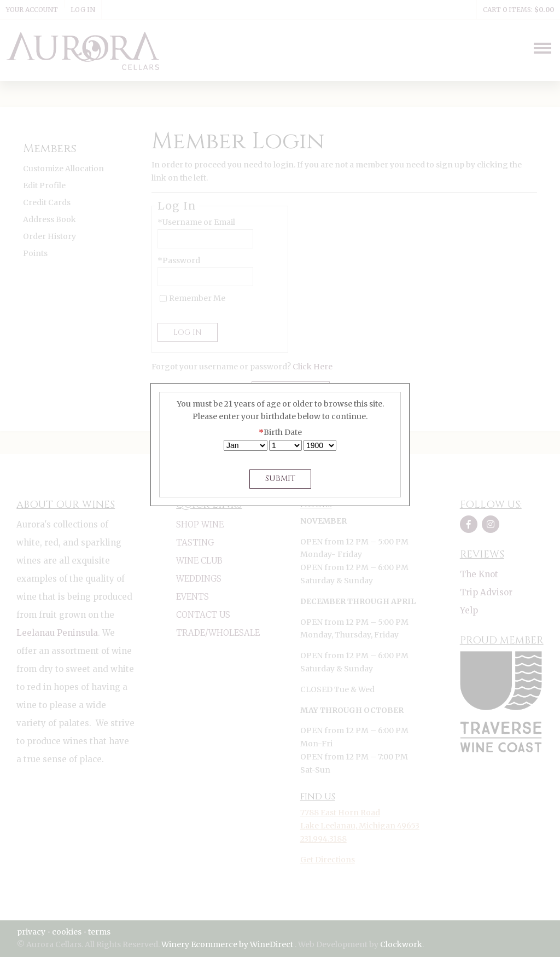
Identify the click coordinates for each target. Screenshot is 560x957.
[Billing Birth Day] (285, 445)
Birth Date (280, 432)
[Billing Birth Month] (246, 445)
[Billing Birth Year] (320, 445)
